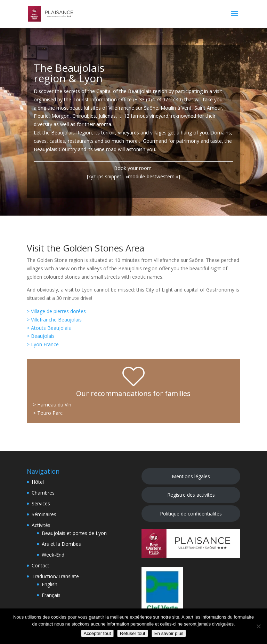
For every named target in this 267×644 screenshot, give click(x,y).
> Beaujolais (41, 336)
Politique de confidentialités (191, 514)
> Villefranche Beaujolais (54, 320)
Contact (41, 565)
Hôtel (38, 482)
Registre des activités (191, 495)
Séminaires (44, 514)
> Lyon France (43, 344)
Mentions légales (191, 476)
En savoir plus (169, 633)
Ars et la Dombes (61, 544)
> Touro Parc (48, 413)
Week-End (53, 555)
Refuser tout (133, 633)
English (50, 584)
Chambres (43, 493)
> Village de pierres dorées (56, 311)
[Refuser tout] (258, 626)
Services (41, 503)
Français (51, 595)
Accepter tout (98, 633)
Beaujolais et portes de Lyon (74, 533)
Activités (41, 525)
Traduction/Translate (55, 576)
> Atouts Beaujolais (49, 328)
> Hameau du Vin (52, 405)
